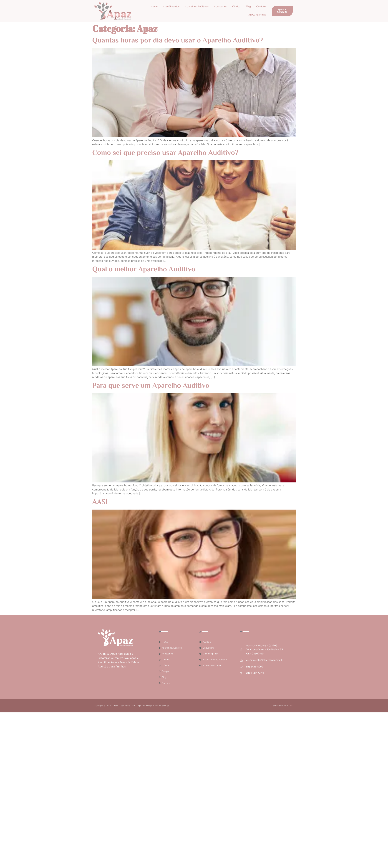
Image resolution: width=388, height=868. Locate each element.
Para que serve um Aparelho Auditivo (151, 386)
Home (154, 7)
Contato (261, 7)
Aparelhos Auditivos (197, 7)
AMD (292, 706)
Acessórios (220, 7)
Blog (248, 7)
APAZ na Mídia (257, 15)
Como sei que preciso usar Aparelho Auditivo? (165, 153)
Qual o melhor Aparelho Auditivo (144, 270)
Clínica (236, 7)
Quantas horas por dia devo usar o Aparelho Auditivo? (178, 41)
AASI (100, 502)
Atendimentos (171, 7)
